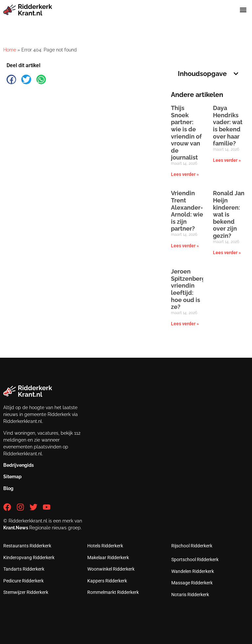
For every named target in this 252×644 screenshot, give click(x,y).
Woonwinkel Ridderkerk (111, 569)
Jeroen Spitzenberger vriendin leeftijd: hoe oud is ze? (191, 289)
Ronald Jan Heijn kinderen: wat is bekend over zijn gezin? (229, 214)
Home (10, 50)
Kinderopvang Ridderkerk (29, 558)
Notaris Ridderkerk (190, 595)
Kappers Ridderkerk (107, 581)
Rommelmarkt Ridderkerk (113, 592)
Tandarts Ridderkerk (24, 569)
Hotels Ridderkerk (105, 546)
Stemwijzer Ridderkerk (26, 592)
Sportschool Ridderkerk (195, 559)
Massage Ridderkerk (192, 583)
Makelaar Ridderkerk (108, 558)
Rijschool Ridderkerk (192, 546)
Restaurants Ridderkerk (27, 546)
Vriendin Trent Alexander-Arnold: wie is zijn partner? (187, 211)
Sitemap (12, 477)
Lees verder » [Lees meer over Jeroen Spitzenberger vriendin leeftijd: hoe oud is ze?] (185, 324)
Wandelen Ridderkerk (193, 571)
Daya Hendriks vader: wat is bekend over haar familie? (228, 126)
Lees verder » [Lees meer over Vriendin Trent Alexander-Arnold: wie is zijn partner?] (185, 246)
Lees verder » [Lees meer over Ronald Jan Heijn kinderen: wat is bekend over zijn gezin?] (227, 253)
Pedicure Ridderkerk (23, 581)
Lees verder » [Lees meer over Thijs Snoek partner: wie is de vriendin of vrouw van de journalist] (185, 174)
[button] (243, 10)
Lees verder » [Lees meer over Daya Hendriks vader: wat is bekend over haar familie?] (227, 160)
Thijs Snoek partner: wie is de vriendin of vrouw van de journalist (186, 133)
